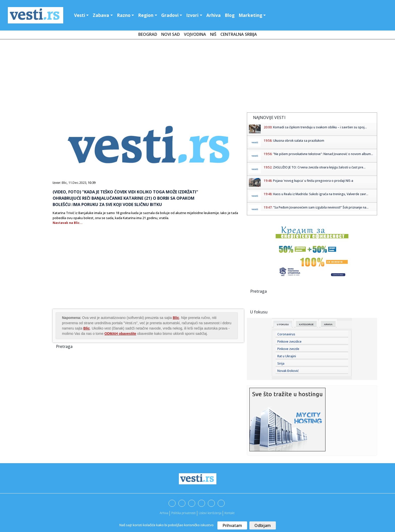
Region (146, 15)
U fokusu (283, 324)
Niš (213, 34)
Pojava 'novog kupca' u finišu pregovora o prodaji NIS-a (313, 181)
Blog (230, 15)
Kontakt (229, 513)
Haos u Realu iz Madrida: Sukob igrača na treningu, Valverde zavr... (321, 194)
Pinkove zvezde (288, 349)
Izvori (192, 15)
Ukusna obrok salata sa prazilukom (299, 141)
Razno (124, 15)
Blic (64, 183)
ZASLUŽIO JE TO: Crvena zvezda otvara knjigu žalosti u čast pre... (319, 167)
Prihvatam (232, 525)
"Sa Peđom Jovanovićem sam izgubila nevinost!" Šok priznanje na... (321, 207)
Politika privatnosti (184, 513)
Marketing (250, 15)
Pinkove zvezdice (289, 342)
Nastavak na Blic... (68, 223)
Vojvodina (195, 34)
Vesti (80, 15)
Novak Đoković (288, 371)
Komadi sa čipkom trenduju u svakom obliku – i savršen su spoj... (320, 127)
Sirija (281, 363)
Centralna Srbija (239, 34)
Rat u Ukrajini (287, 356)
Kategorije (306, 324)
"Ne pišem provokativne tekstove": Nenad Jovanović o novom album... (323, 154)
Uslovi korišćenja (210, 513)
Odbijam (263, 525)
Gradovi (170, 15)
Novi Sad (171, 34)
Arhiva (213, 15)
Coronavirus (286, 334)
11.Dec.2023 (77, 183)
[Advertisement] (197, 77)
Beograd (148, 34)
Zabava (101, 15)
